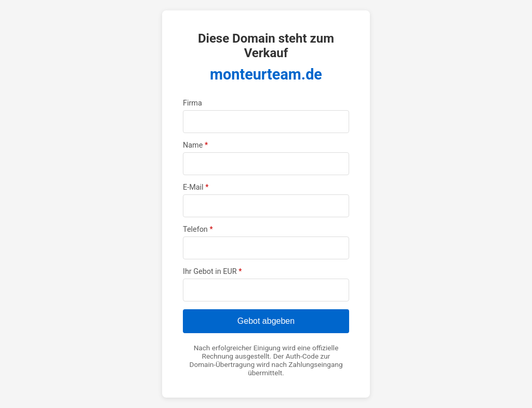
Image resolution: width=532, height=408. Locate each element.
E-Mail (196, 187)
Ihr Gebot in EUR (212, 272)
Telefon (198, 229)
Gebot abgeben (266, 321)
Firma (192, 103)
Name (195, 145)
